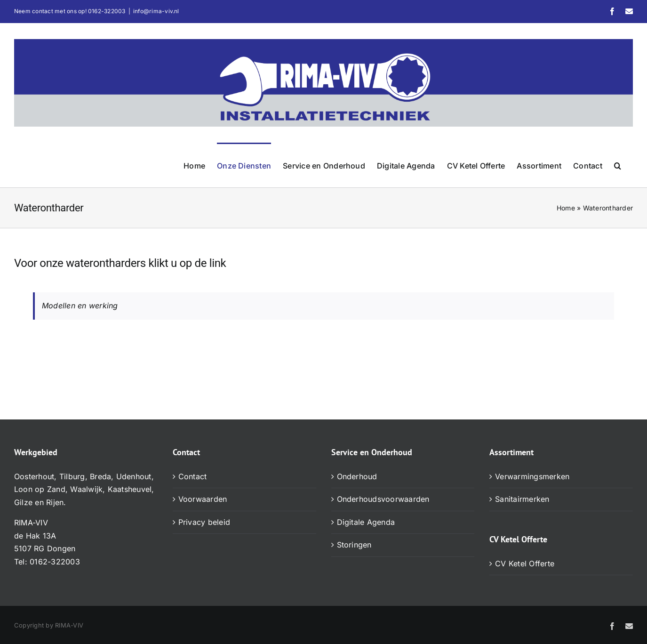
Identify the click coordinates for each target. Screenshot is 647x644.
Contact (193, 476)
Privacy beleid (204, 522)
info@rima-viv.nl (156, 11)
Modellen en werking (80, 306)
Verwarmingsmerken (532, 476)
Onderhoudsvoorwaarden (383, 499)
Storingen (354, 545)
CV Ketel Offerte (525, 563)
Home (566, 208)
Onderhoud (357, 476)
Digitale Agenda (366, 522)
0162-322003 (107, 11)
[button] (618, 165)
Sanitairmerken (522, 499)
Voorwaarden (203, 499)
